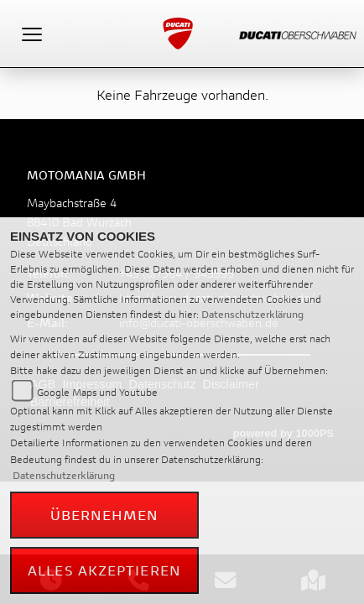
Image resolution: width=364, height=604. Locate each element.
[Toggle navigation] (32, 34)
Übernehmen (105, 515)
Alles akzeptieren (104, 570)
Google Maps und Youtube (97, 392)
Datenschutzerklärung (252, 314)
